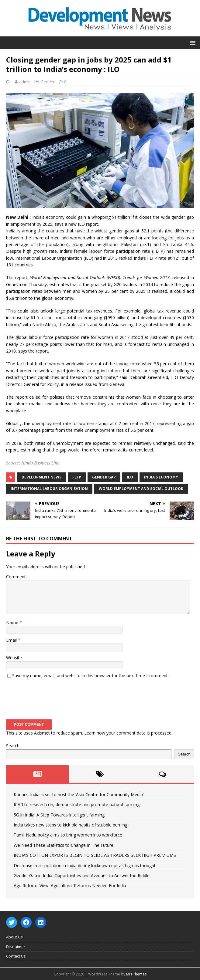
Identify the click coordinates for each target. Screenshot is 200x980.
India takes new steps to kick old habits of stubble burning (71, 825)
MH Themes (136, 974)
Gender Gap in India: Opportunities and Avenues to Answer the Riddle (82, 875)
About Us (14, 937)
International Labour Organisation (49, 489)
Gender (48, 82)
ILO (130, 477)
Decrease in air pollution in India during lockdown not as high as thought (85, 865)
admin (25, 82)
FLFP (77, 477)
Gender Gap (104, 477)
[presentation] (52, 697)
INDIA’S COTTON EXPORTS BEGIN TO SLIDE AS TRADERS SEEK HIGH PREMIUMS (95, 855)
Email (12, 640)
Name (13, 622)
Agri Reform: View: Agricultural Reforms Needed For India (70, 885)
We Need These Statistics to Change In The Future (64, 845)
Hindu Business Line (40, 463)
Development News (41, 477)
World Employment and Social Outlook (141, 489)
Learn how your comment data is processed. (128, 733)
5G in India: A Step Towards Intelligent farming (59, 815)
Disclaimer (16, 947)
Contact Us (16, 956)
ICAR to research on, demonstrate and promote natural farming (77, 804)
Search (13, 746)
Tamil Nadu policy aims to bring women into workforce (68, 835)
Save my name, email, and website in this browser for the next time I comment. (90, 676)
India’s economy (161, 477)
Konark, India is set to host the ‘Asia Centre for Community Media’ (79, 794)
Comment (16, 577)
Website (14, 658)
